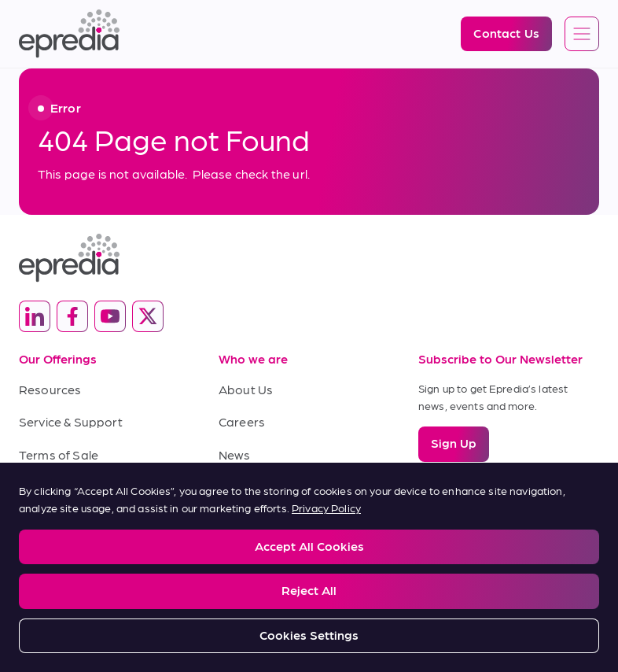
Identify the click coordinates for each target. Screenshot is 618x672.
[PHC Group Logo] (309, 606)
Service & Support (71, 421)
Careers (242, 421)
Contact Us (251, 487)
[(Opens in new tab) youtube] (110, 316)
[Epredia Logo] (69, 34)
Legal (31, 544)
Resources (50, 389)
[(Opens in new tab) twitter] (148, 316)
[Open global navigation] (582, 35)
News (235, 454)
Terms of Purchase (74, 487)
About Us (246, 389)
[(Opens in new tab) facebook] (72, 316)
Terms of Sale (59, 454)
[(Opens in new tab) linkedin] (35, 316)
